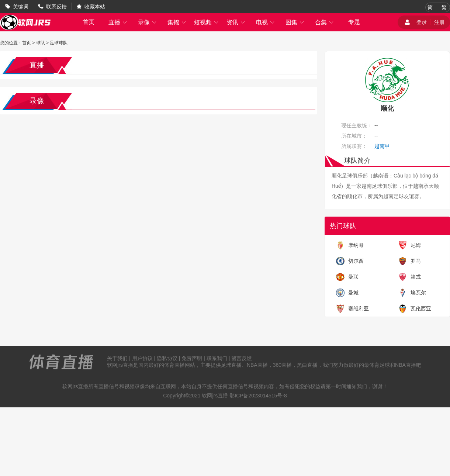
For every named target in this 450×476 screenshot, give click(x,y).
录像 (148, 22)
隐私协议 (167, 358)
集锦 (177, 22)
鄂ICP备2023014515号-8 (258, 396)
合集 (325, 22)
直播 (118, 22)
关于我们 (117, 358)
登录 (422, 22)
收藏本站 (95, 7)
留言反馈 (242, 358)
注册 (439, 22)
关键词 (21, 7)
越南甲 (382, 146)
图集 (295, 22)
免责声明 (192, 358)
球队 (41, 43)
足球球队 (59, 43)
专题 (354, 22)
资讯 (236, 22)
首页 (89, 22)
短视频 (207, 22)
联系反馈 (56, 7)
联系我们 (217, 358)
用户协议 (142, 358)
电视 (266, 22)
